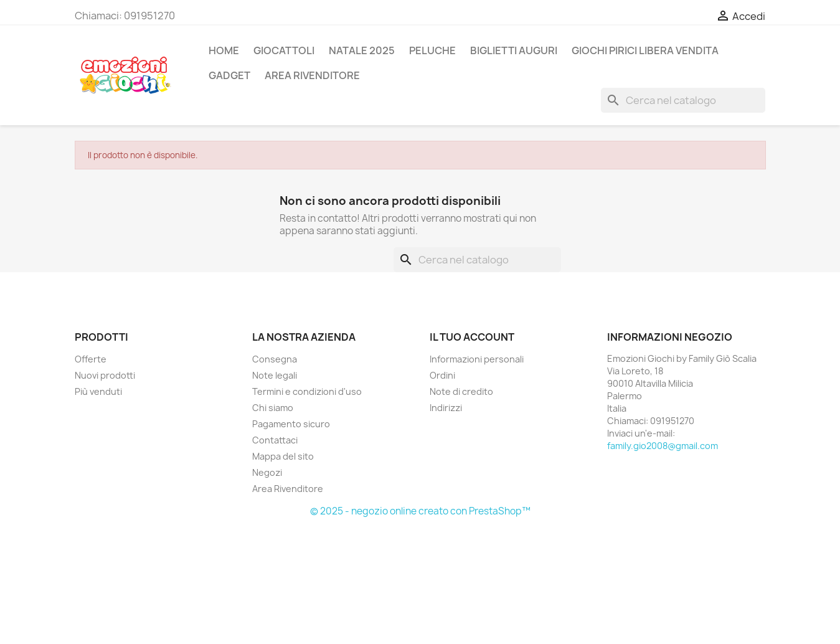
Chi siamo (273, 408)
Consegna (275, 359)
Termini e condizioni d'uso (307, 391)
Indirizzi (446, 408)
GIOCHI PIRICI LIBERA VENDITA (645, 50)
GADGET (229, 75)
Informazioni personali (477, 359)
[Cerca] (683, 100)
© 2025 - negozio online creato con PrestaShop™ (420, 511)
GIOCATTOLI (284, 50)
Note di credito (461, 391)
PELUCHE (432, 50)
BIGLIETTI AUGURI (514, 50)
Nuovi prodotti (105, 375)
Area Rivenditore (288, 489)
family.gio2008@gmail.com (663, 446)
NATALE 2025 (362, 50)
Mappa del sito (283, 456)
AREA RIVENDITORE (312, 75)
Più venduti (98, 391)
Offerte (91, 359)
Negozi (267, 472)
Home (224, 50)
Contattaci (275, 440)
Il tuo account (472, 337)
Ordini (442, 375)
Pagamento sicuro (291, 424)
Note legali (275, 375)
